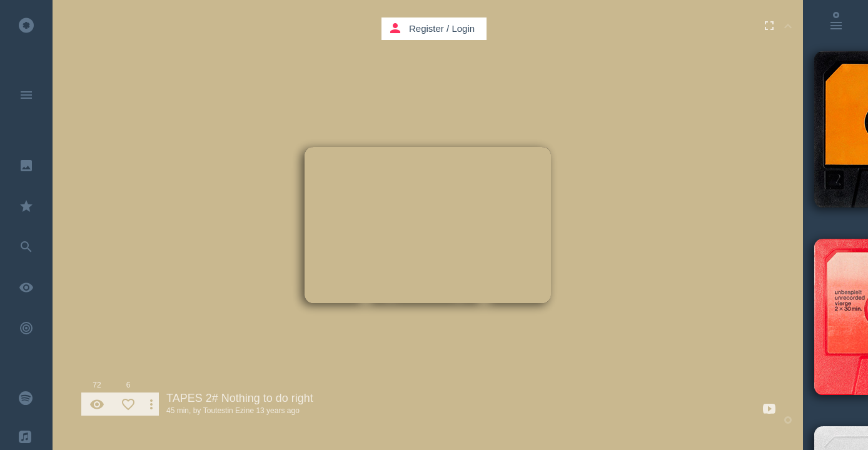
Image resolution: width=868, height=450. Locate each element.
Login (463, 28)
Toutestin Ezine (229, 411)
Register (426, 28)
